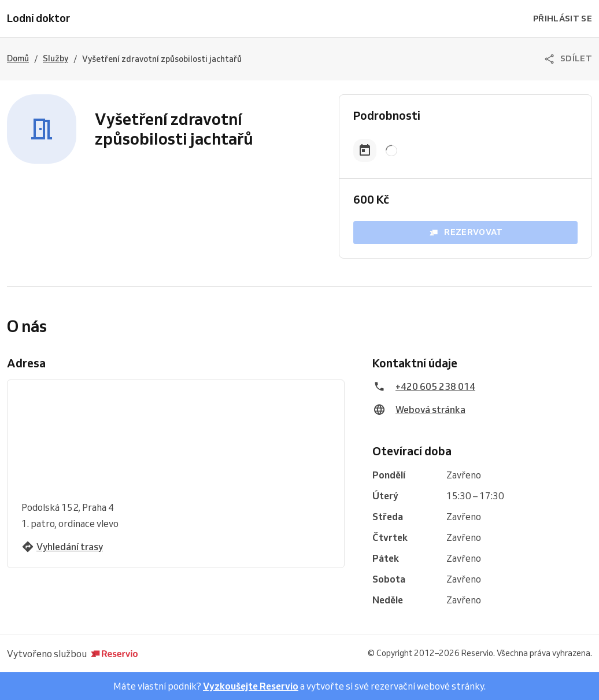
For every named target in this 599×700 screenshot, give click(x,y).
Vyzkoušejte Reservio (251, 686)
